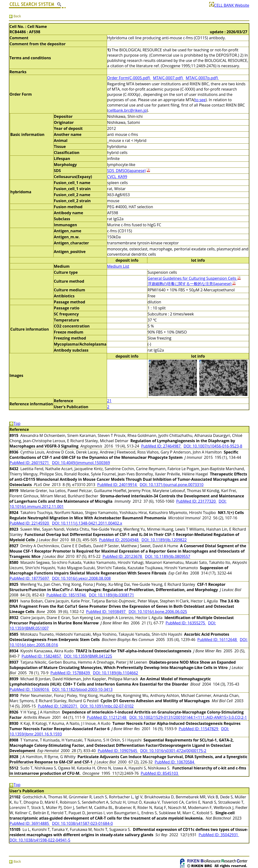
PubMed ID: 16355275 (186, 623)
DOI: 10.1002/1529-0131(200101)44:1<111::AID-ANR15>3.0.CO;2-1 (188, 717)
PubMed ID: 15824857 (42, 656)
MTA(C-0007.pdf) (168, 78)
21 (109, 401)
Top (15, 423)
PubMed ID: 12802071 (58, 706)
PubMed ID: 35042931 (219, 835)
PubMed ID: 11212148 (107, 717)
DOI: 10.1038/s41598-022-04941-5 (40, 840)
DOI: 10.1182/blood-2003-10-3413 (82, 689)
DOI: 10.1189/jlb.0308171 (112, 595)
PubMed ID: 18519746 (67, 595)
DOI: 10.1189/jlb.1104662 (115, 673)
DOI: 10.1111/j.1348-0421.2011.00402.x (87, 523)
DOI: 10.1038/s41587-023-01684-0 (82, 823)
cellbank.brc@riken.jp (127, 110)
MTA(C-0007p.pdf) (202, 78)
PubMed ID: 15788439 (71, 673)
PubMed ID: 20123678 (123, 556)
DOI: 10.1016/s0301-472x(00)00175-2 (173, 751)
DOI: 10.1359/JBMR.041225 (88, 656)
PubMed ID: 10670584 (175, 762)
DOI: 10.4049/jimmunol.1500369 (81, 463)
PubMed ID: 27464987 (161, 446)
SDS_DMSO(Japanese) (126, 171)
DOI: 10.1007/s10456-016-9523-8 (213, 446)
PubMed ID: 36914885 (30, 823)
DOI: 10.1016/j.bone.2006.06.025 (158, 612)
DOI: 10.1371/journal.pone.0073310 (172, 485)
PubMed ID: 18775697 (30, 578)
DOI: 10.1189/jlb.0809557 (168, 556)
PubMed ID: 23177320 (196, 501)
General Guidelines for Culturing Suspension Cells (194, 278)
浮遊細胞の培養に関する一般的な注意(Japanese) (192, 284)
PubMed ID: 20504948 (119, 540)
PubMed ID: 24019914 (117, 485)
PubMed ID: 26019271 (30, 463)
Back (15, 16)
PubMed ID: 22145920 (30, 523)
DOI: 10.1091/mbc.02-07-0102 (107, 706)
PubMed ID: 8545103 (160, 773)
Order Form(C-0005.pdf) (129, 78)
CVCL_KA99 (117, 177)
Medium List (118, 266)
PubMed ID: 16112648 (218, 640)
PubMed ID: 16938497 (106, 612)
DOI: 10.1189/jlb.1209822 (164, 540)
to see (200, 100)
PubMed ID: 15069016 (30, 689)
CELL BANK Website (229, 5)
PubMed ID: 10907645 (118, 751)
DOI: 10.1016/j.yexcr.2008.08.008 (81, 578)
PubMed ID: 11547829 (199, 729)
